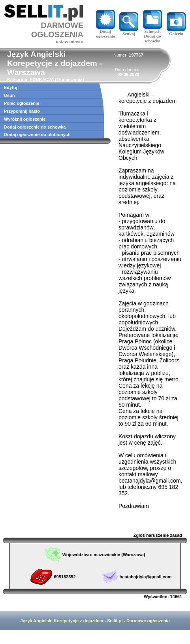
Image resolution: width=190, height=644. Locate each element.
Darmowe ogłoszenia (148, 621)
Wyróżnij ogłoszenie (25, 119)
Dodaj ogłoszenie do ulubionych (37, 134)
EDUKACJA (42, 80)
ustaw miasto (70, 42)
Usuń (9, 95)
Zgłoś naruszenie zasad (158, 535)
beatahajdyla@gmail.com (146, 577)
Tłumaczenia (70, 80)
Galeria (176, 32)
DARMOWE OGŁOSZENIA (57, 30)
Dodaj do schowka (152, 38)
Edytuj (11, 87)
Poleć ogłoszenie (22, 103)
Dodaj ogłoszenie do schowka (35, 127)
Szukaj (129, 32)
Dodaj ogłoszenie (105, 32)
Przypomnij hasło (22, 111)
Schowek (152, 29)
